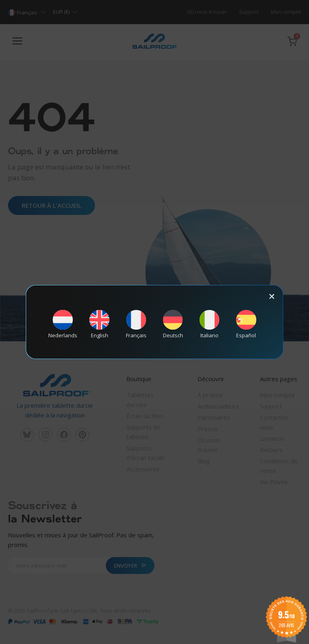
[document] (154, 322)
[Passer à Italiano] (210, 324)
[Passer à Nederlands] (63, 324)
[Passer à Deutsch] (173, 324)
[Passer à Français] (136, 324)
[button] (272, 296)
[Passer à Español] (246, 324)
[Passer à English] (99, 324)
